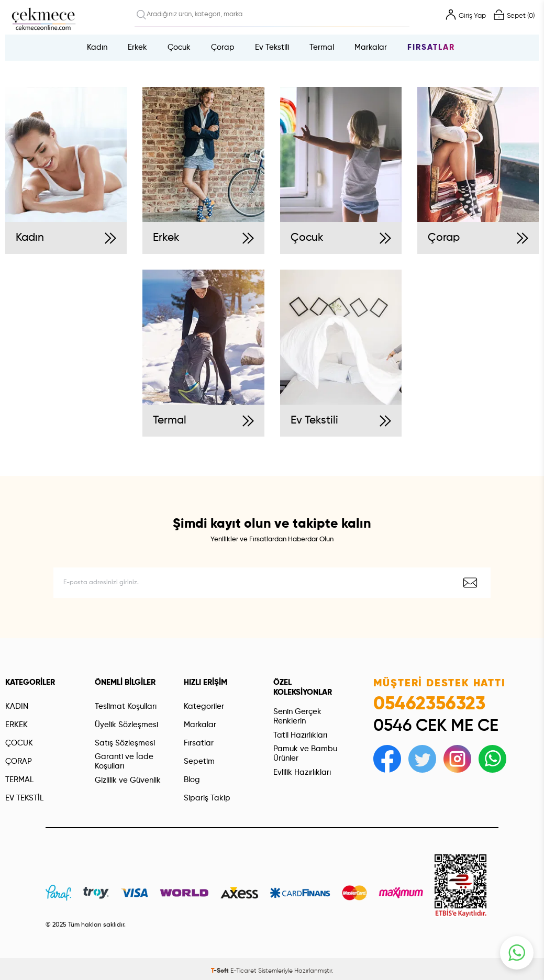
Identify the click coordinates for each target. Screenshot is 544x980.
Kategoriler (204, 706)
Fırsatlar (431, 47)
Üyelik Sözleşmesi (126, 725)
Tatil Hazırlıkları (300, 735)
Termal (322, 47)
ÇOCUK (19, 743)
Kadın (97, 47)
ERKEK (16, 725)
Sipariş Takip (207, 798)
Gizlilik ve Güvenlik (128, 780)
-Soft (221, 971)
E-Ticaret (243, 971)
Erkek (137, 47)
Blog (192, 780)
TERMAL (19, 780)
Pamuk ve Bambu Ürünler (305, 754)
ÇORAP (19, 761)
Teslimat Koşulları (126, 706)
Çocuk (179, 47)
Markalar (371, 47)
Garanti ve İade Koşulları (124, 761)
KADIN (17, 706)
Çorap (223, 47)
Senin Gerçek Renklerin (297, 716)
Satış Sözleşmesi (125, 743)
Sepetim (199, 761)
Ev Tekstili (272, 47)
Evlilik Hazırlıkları (302, 772)
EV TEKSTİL (24, 798)
